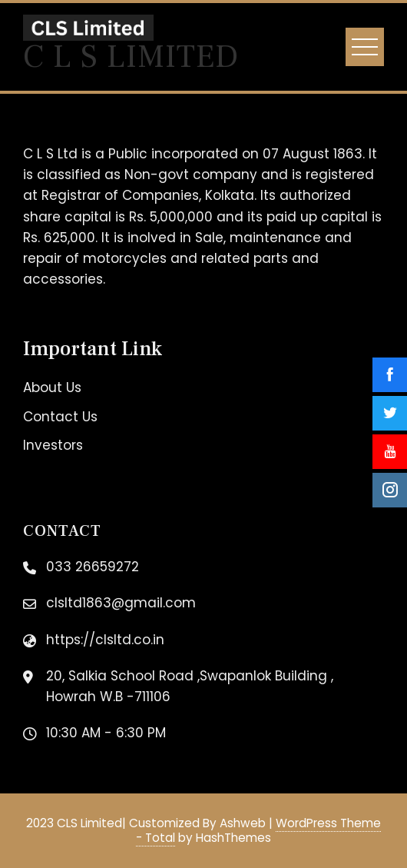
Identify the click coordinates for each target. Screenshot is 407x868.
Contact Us (60, 417)
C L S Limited (131, 57)
